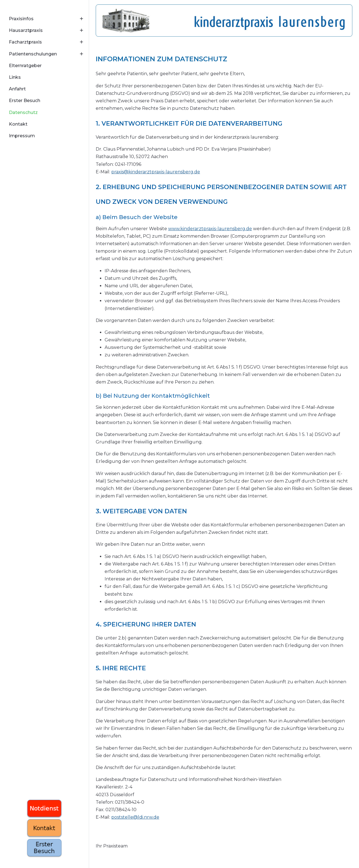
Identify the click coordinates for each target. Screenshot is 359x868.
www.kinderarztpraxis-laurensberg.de (210, 229)
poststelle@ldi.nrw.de (135, 817)
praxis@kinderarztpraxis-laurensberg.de (156, 172)
